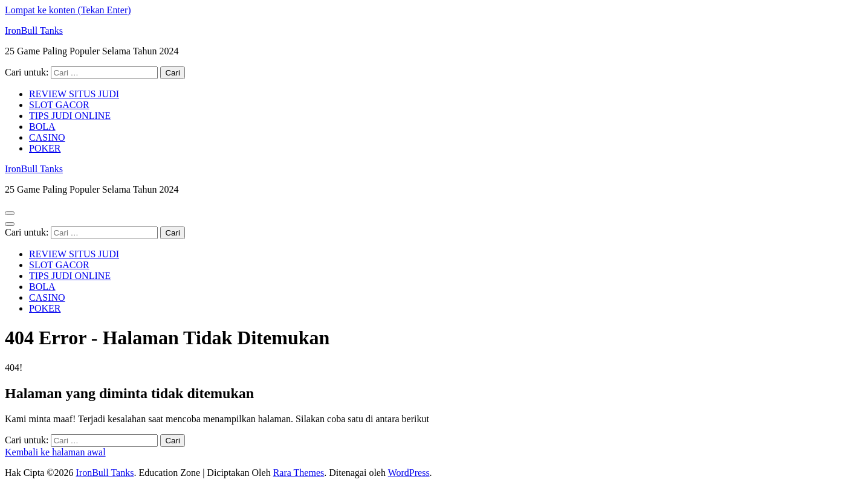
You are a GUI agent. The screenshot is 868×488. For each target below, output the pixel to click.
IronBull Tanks (34, 30)
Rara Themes (299, 473)
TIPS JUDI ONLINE (70, 116)
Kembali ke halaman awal (55, 452)
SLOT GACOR (59, 105)
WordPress (409, 473)
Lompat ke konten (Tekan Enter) (68, 10)
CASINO (47, 137)
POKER (45, 148)
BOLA (42, 127)
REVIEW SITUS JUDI (74, 94)
